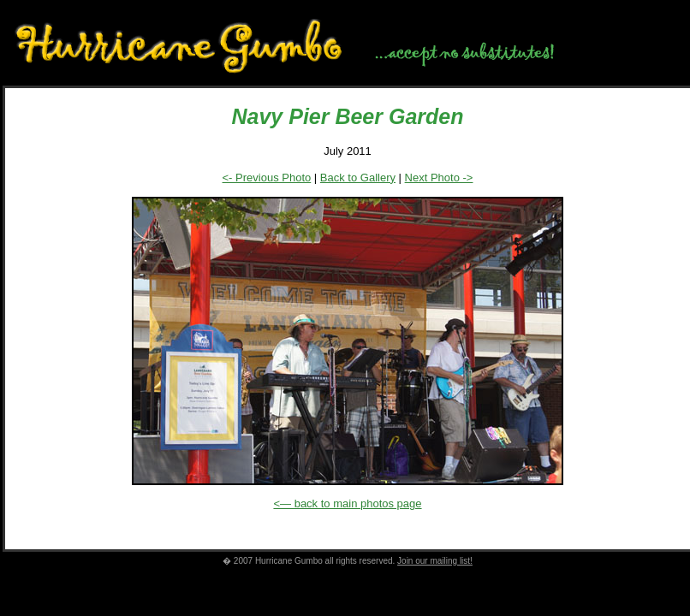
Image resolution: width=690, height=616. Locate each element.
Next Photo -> (439, 178)
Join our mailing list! (435, 561)
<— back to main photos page (347, 503)
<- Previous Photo (267, 178)
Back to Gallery (358, 178)
